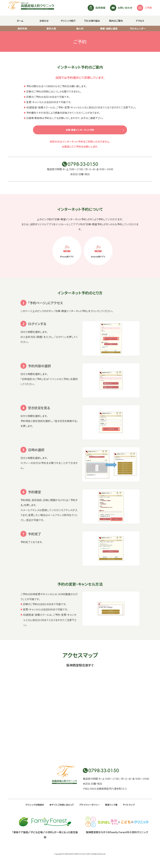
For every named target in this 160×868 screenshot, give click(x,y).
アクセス (140, 21)
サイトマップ (129, 805)
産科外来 (22, 28)
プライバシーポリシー (89, 805)
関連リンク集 (111, 805)
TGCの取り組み (92, 21)
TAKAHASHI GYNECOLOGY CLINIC (77, 854)
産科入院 (51, 28)
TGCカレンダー (138, 28)
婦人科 (80, 28)
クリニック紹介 (68, 21)
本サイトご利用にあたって (62, 805)
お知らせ (44, 21)
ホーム (20, 21)
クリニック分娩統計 (35, 805)
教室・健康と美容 (109, 28)
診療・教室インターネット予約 (80, 130)
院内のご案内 (116, 21)
